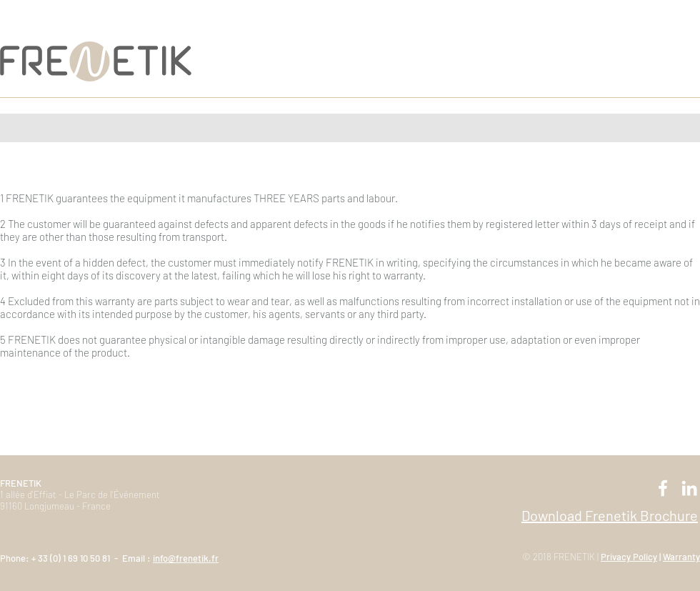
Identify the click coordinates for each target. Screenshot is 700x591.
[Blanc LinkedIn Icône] (689, 488)
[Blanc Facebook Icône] (663, 488)
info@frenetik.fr (186, 558)
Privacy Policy (629, 557)
